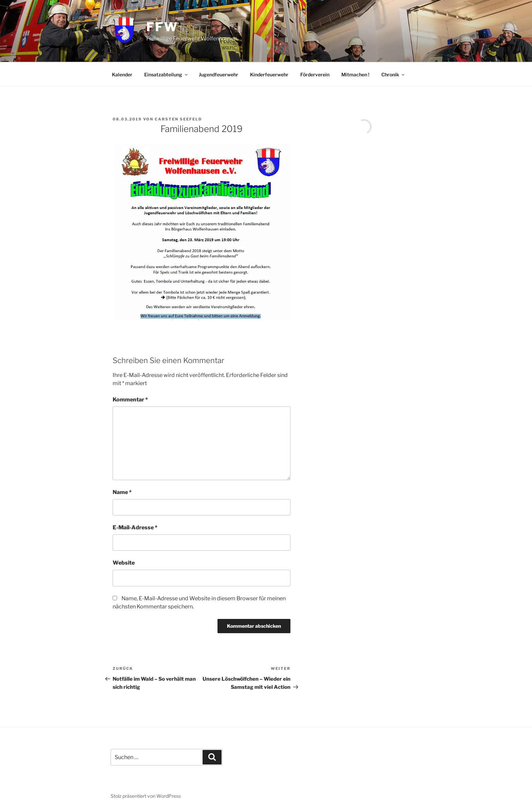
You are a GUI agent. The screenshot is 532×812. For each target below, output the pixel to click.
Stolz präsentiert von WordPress (146, 796)
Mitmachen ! (355, 74)
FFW (162, 27)
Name (122, 492)
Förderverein (315, 74)
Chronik (393, 74)
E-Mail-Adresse (135, 527)
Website (124, 563)
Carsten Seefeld (178, 119)
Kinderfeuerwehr (269, 74)
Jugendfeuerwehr (218, 74)
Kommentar (130, 400)
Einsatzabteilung (166, 74)
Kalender (122, 74)
